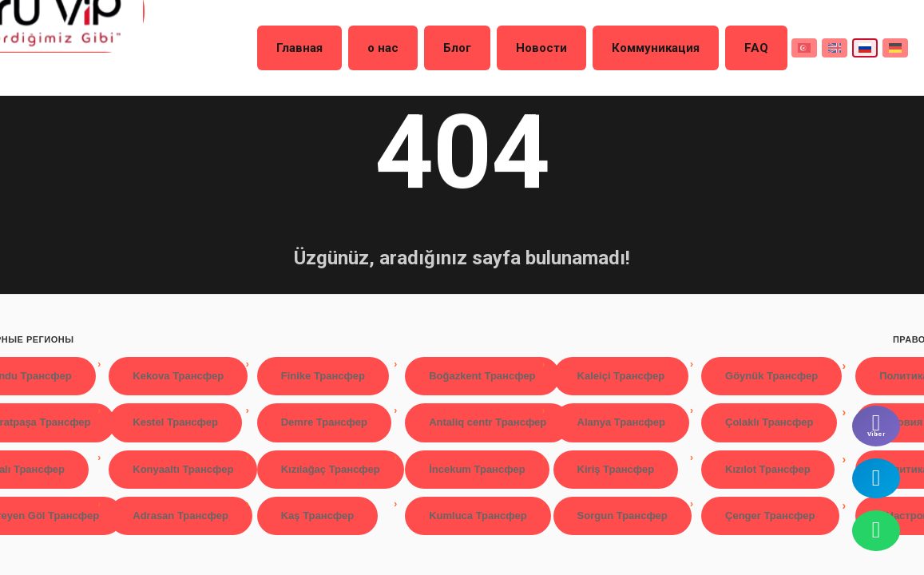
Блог (489, 47)
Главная (361, 47)
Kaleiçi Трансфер (621, 376)
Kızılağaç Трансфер (331, 469)
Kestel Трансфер (175, 422)
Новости (558, 47)
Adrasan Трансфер (180, 516)
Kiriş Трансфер (616, 469)
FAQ (740, 47)
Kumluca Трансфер (478, 516)
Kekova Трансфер (178, 376)
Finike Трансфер (323, 376)
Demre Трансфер (324, 422)
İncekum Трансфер (477, 469)
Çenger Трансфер (770, 516)
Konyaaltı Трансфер (183, 469)
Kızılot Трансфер (768, 469)
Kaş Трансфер (318, 516)
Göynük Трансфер (771, 376)
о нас (429, 47)
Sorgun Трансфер (623, 516)
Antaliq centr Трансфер (488, 422)
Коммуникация (656, 47)
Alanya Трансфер (621, 422)
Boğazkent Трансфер (482, 376)
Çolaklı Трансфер (769, 422)
